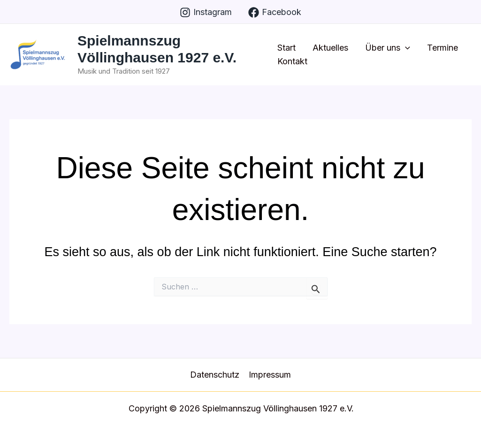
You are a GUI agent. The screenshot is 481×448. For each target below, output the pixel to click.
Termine (443, 48)
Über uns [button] (388, 48)
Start (286, 48)
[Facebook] (275, 12)
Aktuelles (330, 48)
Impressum (270, 375)
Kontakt (292, 61)
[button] (405, 48)
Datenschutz (215, 375)
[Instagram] (206, 12)
